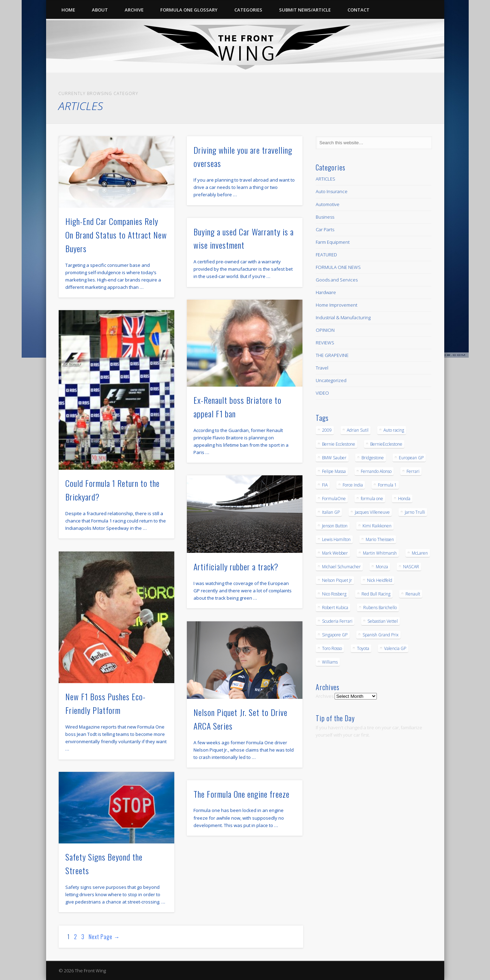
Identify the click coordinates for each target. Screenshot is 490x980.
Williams (330, 662)
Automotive (328, 204)
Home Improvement (337, 305)
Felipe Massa (334, 471)
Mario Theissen (380, 539)
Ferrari (413, 471)
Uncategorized (331, 380)
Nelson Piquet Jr (337, 580)
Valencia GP (395, 648)
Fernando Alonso (376, 471)
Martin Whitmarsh (380, 553)
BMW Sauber (334, 458)
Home (68, 10)
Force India (353, 485)
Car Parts (325, 229)
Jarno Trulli (415, 512)
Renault (413, 594)
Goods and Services (337, 280)
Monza (382, 567)
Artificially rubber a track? (236, 566)
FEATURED (326, 255)
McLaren (420, 553)
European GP (411, 458)
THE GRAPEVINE (332, 355)
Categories (248, 10)
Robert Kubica (335, 608)
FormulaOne (334, 499)
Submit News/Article (305, 10)
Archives (325, 696)
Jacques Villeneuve (372, 512)
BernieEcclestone (386, 444)
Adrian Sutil (358, 430)
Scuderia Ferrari (337, 621)
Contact (359, 10)
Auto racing (394, 430)
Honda (404, 499)
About (100, 10)
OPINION (325, 330)
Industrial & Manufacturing (343, 317)
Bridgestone (373, 458)
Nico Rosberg (334, 594)
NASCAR (411, 567)
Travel (322, 368)
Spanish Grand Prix (381, 635)
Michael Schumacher (341, 567)
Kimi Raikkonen (377, 526)
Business (325, 217)
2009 (327, 430)
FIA (325, 485)
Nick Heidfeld (380, 580)
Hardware (326, 292)
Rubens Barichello (380, 608)
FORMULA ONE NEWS (338, 267)
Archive (134, 10)
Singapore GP (335, 635)
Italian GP (331, 512)
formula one (372, 499)
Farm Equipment (333, 242)
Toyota (363, 648)
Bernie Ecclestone (339, 444)
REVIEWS (325, 343)
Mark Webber (335, 553)
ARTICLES (326, 179)
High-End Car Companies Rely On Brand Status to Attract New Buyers (116, 235)
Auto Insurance (332, 191)
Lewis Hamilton (336, 539)
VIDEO (322, 393)
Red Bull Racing (376, 594)
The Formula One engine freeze (242, 794)
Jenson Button (335, 526)
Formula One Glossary (189, 10)
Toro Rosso (332, 648)
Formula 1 (387, 485)
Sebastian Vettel (383, 621)
